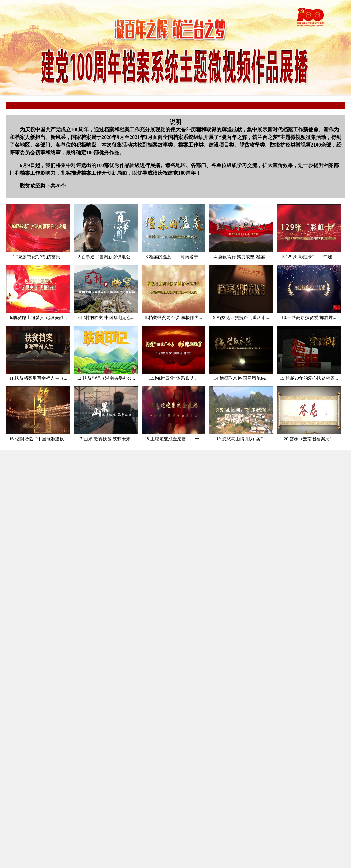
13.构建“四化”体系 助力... (174, 378)
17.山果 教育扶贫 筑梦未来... (106, 439)
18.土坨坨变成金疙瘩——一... (174, 439)
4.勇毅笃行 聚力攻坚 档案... (241, 257)
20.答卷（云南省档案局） (309, 439)
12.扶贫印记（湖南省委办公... (106, 378)
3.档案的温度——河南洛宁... (174, 257)
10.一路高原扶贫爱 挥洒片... (309, 318)
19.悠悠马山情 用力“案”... (241, 439)
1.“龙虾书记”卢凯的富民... (38, 257)
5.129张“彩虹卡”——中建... (309, 257)
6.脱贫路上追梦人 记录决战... (38, 318)
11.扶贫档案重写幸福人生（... (38, 378)
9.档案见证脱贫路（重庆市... (241, 318)
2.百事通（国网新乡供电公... (106, 257)
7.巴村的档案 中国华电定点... (106, 318)
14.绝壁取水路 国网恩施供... (241, 378)
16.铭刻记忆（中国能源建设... (38, 439)
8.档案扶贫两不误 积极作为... (174, 318)
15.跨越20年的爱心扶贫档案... (309, 378)
